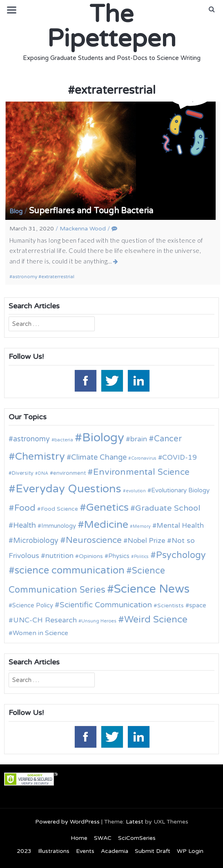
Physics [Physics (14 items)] (119, 556)
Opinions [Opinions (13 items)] (91, 556)
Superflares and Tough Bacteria (91, 211)
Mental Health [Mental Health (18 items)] (180, 526)
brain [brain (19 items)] (139, 439)
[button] (212, 9)
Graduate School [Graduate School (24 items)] (168, 508)
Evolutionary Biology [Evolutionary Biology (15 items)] (180, 490)
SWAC (103, 838)
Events (85, 851)
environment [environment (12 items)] (69, 473)
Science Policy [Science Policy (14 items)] (33, 605)
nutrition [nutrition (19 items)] (59, 556)
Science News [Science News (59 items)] (152, 589)
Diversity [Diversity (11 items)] (23, 473)
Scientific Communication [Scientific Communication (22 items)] (106, 605)
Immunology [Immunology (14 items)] (59, 526)
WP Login (190, 851)
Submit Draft (153, 851)
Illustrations (54, 851)
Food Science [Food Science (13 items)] (59, 509)
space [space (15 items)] (198, 605)
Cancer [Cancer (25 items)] (168, 439)
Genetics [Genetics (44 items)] (107, 507)
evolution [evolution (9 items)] (136, 491)
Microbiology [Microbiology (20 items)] (36, 540)
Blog (16, 211)
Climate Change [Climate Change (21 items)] (99, 457)
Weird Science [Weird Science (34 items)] (156, 620)
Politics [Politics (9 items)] (141, 557)
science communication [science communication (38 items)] (70, 570)
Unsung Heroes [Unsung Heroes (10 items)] (99, 621)
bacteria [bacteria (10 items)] (64, 440)
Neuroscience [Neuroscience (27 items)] (94, 540)
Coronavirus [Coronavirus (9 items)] (144, 458)
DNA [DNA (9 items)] (43, 473)
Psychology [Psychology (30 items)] (181, 555)
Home (79, 838)
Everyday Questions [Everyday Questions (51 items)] (68, 489)
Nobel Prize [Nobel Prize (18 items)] (146, 541)
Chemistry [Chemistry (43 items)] (40, 456)
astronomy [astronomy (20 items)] (31, 439)
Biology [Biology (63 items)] (103, 437)
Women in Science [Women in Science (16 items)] (40, 633)
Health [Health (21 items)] (25, 525)
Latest (135, 822)
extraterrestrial (58, 277)
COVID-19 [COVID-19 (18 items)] (180, 457)
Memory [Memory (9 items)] (142, 526)
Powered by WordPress (67, 822)
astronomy (25, 277)
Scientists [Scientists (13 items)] (171, 606)
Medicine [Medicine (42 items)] (106, 525)
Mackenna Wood (83, 229)
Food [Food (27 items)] (25, 508)
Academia (115, 851)
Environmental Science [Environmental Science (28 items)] (141, 472)
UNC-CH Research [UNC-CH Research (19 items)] (45, 620)
